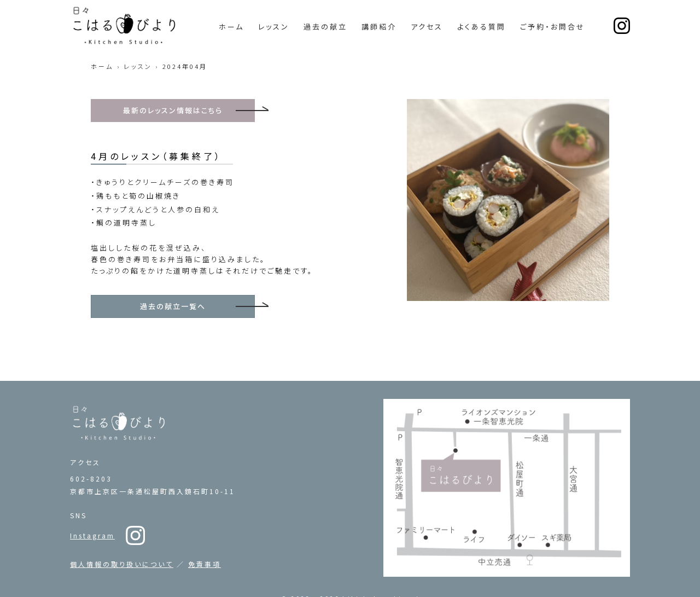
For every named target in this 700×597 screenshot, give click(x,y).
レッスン (274, 27)
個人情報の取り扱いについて (122, 537)
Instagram (92, 508)
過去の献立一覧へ (173, 306)
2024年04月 (185, 66)
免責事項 (205, 537)
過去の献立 (325, 27)
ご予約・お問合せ (553, 27)
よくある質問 (482, 27)
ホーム (231, 27)
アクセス (427, 27)
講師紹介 (379, 27)
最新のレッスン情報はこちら (173, 110)
